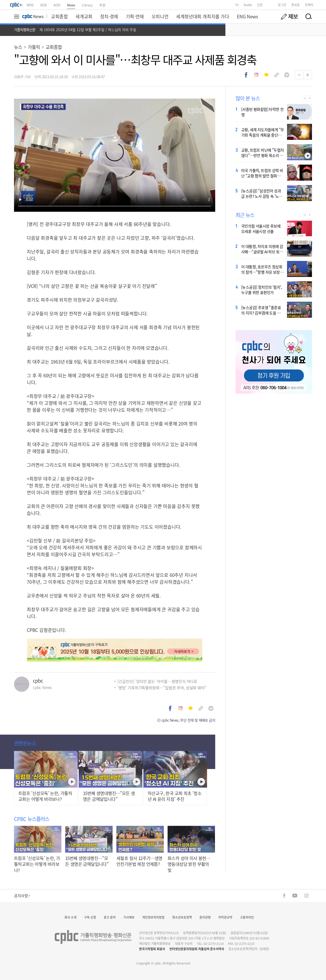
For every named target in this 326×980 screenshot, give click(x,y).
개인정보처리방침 (153, 917)
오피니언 (160, 16)
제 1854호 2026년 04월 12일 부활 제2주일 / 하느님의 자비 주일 (88, 30)
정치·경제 (109, 16)
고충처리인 (247, 917)
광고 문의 (110, 917)
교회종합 (59, 16)
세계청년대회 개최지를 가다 (202, 16)
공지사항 (22, 896)
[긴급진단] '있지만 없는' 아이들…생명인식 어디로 (157, 681)
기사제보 (129, 917)
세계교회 (84, 16)
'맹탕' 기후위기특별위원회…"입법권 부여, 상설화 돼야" (162, 688)
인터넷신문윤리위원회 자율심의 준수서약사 (197, 949)
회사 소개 (70, 917)
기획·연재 (135, 16)
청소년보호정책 (182, 917)
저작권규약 (225, 917)
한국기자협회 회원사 (152, 949)
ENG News (247, 16)
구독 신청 (90, 917)
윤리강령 (205, 917)
